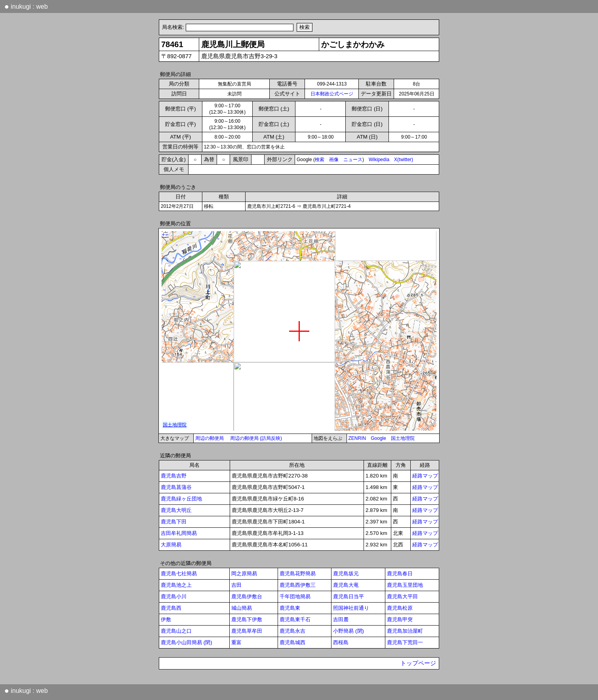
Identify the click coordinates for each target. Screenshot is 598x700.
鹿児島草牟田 (247, 631)
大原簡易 (171, 545)
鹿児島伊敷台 (247, 596)
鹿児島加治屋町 (405, 631)
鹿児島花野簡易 (298, 574)
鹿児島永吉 (292, 631)
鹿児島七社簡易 (179, 574)
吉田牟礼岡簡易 (179, 533)
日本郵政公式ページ (332, 94)
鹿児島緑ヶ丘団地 (181, 499)
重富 (236, 642)
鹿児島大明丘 (176, 510)
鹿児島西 (171, 608)
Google (378, 438)
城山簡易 (242, 608)
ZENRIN (357, 438)
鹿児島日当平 (349, 596)
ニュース (353, 160)
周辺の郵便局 (209, 438)
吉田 (236, 585)
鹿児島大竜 (346, 585)
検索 (320, 160)
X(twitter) (404, 160)
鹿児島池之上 (176, 585)
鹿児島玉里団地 (405, 585)
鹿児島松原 (400, 608)
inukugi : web (26, 6)
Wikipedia (379, 160)
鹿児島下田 (174, 522)
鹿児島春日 (400, 574)
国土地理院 (403, 438)
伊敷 (166, 619)
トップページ (418, 663)
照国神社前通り (351, 608)
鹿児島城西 (292, 642)
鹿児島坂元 (346, 574)
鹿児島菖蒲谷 (176, 487)
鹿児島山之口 (176, 631)
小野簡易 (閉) (349, 631)
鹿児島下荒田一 (405, 642)
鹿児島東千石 (295, 619)
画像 (334, 160)
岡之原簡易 (244, 574)
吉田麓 (341, 619)
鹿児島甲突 (400, 619)
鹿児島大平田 (402, 596)
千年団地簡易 (295, 596)
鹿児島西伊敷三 (298, 585)
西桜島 (341, 642)
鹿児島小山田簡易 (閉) (187, 642)
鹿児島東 (290, 608)
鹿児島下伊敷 (247, 619)
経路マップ (425, 476)
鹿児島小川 (174, 596)
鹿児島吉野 (174, 476)
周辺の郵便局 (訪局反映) (256, 438)
